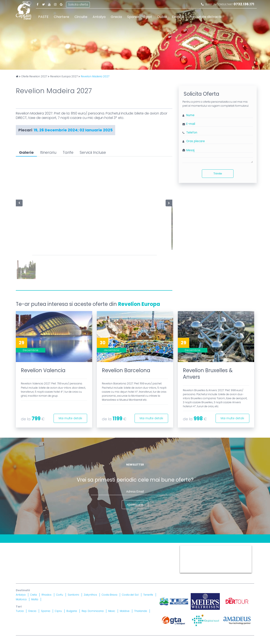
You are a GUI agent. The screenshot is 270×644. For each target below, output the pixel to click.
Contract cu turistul (80, 547)
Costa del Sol (130, 595)
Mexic (112, 611)
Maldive (125, 611)
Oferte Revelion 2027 (34, 76)
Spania (133, 17)
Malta (35, 600)
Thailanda (141, 611)
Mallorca (21, 600)
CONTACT (23, 547)
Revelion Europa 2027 (64, 76)
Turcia (20, 611)
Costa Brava (109, 595)
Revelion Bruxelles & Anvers (208, 374)
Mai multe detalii (70, 418)
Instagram (55, 4)
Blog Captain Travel (48, 547)
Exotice (178, 17)
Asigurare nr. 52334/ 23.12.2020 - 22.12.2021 (72, 570)
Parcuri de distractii (205, 17)
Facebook (38, 4)
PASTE (43, 17)
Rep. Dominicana (93, 611)
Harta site (105, 547)
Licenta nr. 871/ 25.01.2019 (60, 565)
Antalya (99, 17)
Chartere (61, 17)
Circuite (81, 17)
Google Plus (61, 4)
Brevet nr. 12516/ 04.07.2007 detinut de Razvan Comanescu (113, 565)
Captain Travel (189, 547)
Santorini (73, 595)
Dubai (162, 17)
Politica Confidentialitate (34, 552)
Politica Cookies (157, 547)
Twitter (43, 4)
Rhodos (47, 595)
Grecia (116, 17)
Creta (34, 595)
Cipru (58, 611)
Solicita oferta (78, 4)
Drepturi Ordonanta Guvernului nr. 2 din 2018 (140, 552)
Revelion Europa (139, 304)
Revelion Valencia (43, 370)
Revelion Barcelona (126, 370)
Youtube (49, 4)
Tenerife (148, 595)
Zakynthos (90, 595)
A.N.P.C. (151, 560)
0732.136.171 (244, 4)
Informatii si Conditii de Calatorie (80, 552)
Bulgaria (72, 611)
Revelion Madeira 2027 (95, 76)
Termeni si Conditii (128, 547)
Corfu (60, 595)
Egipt (148, 17)
